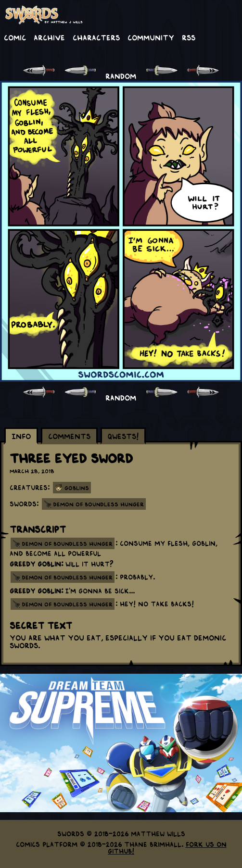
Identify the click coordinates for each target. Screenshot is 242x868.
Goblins (77, 488)
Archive (49, 37)
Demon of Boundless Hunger (99, 504)
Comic (15, 37)
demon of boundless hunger (67, 543)
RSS (189, 37)
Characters (96, 37)
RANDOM (121, 75)
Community (151, 37)
